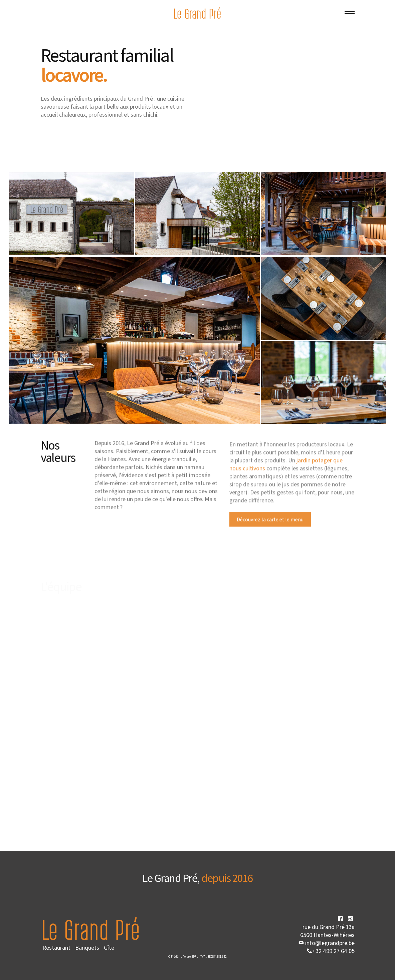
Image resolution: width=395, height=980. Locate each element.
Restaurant (56, 947)
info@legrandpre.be (327, 943)
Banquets (87, 947)
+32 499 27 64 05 (331, 951)
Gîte (109, 947)
